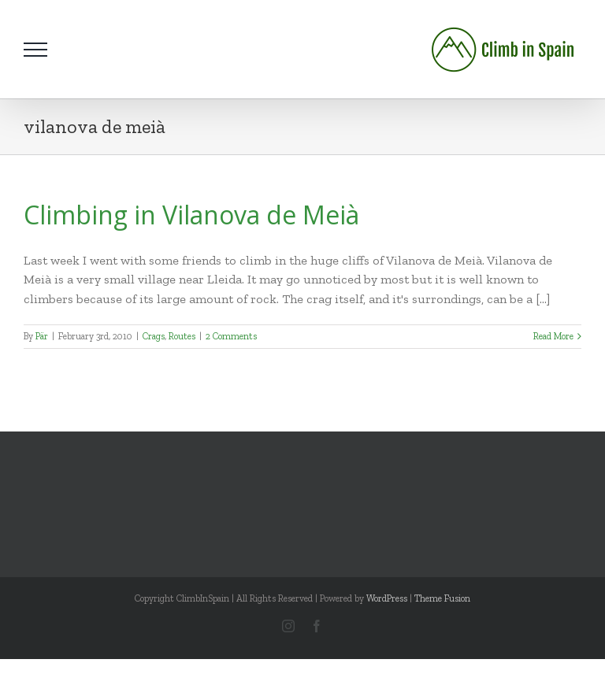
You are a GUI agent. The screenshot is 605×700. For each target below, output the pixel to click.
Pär (42, 336)
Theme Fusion (442, 598)
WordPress (387, 598)
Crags (154, 336)
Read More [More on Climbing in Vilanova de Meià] (553, 336)
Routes (182, 336)
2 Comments (231, 336)
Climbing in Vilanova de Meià (191, 215)
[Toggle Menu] (35, 50)
